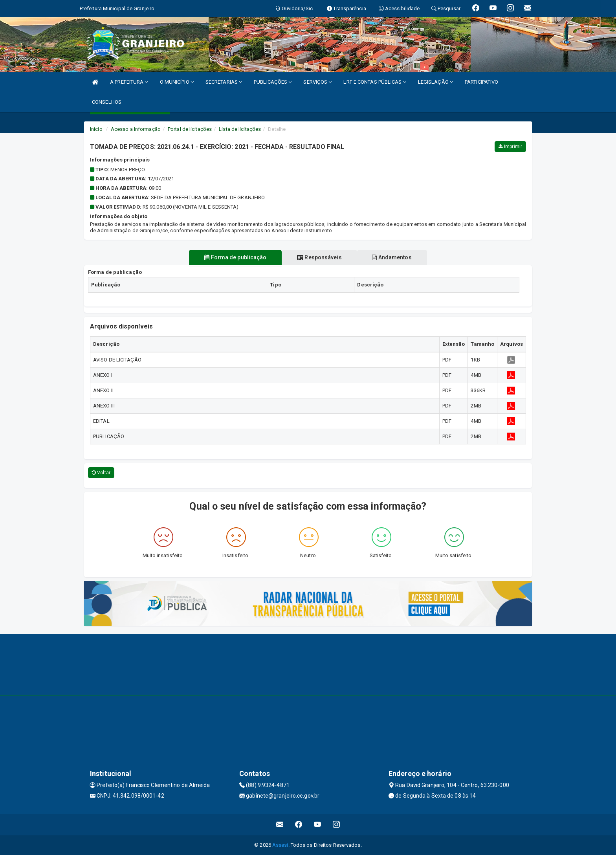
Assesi (280, 845)
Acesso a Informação (136, 129)
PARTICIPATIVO (481, 82)
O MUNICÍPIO (177, 82)
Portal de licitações (190, 129)
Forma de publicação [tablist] (233, 257)
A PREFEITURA (129, 82)
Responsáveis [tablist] (319, 257)
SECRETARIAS (224, 82)
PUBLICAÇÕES (273, 82)
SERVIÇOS (317, 82)
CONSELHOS (107, 102)
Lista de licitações (240, 129)
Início (96, 129)
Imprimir (510, 147)
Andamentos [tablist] (394, 257)
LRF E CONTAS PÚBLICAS (375, 82)
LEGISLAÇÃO (435, 82)
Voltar (101, 473)
